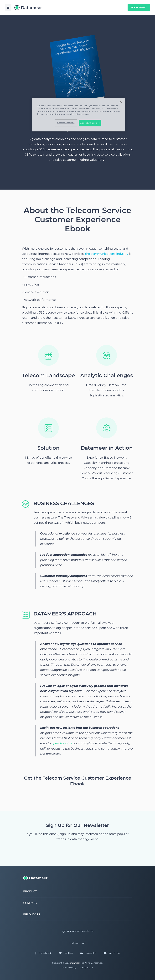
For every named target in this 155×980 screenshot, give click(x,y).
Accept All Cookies (90, 123)
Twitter (66, 953)
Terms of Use (86, 968)
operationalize (62, 743)
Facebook (43, 953)
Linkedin (88, 953)
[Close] (121, 102)
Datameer (75, 963)
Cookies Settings (66, 123)
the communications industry (107, 254)
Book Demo (138, 8)
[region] (79, 115)
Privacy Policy (69, 968)
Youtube (112, 953)
